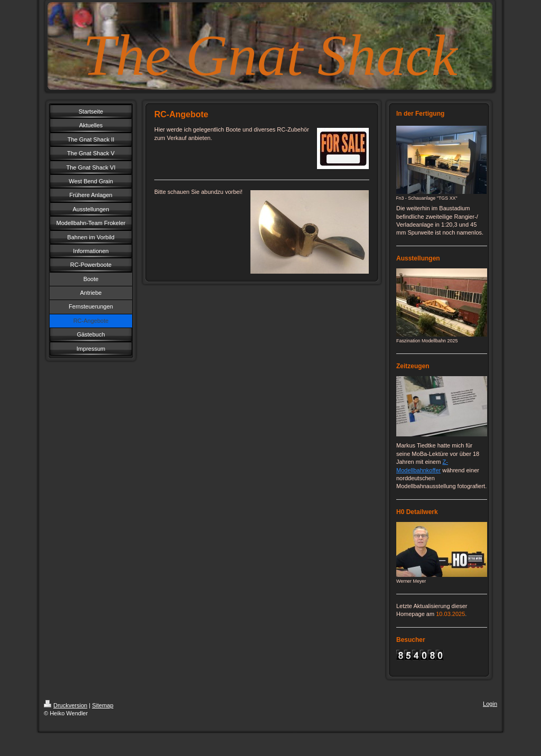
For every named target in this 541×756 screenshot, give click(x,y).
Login (490, 704)
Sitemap (102, 705)
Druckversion (66, 705)
